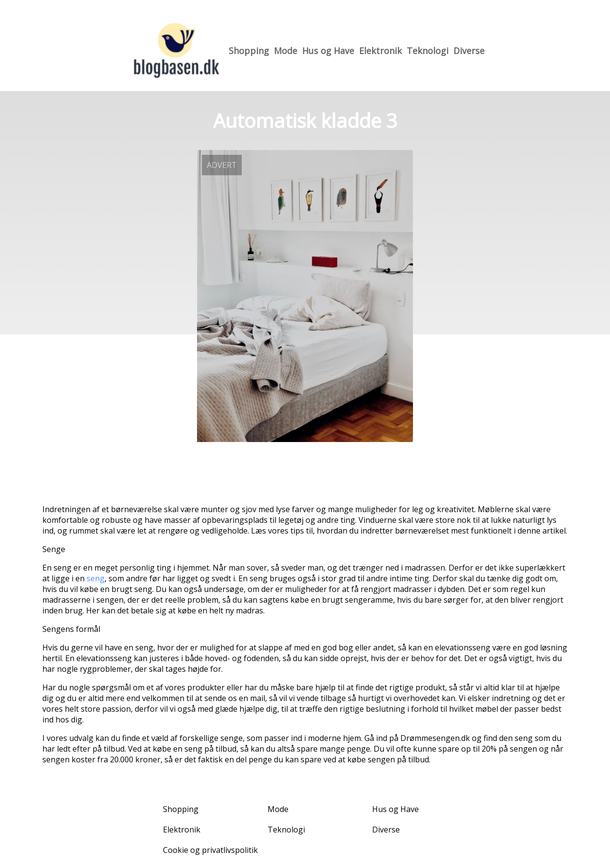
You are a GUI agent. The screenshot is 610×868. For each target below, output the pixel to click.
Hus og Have (328, 51)
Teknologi (428, 51)
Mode (286, 51)
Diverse (469, 51)
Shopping (249, 51)
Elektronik (380, 51)
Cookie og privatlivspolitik (210, 850)
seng (96, 578)
